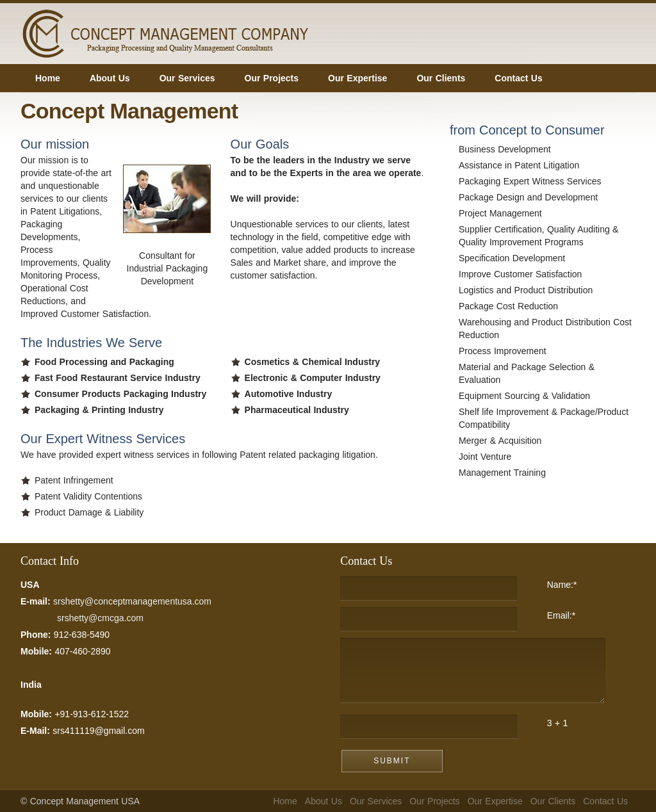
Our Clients (553, 801)
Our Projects (434, 801)
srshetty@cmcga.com (100, 618)
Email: (561, 615)
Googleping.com (542, 517)
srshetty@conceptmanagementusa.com (132, 601)
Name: (562, 585)
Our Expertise (495, 801)
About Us (324, 801)
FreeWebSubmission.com (453, 488)
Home (285, 801)
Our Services (376, 801)
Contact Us (605, 801)
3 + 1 (558, 723)
